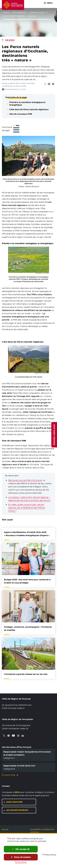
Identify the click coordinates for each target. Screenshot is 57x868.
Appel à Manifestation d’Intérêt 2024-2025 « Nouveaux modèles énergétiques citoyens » (27, 534)
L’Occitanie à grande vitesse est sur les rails (26, 674)
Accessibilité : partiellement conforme (42, 831)
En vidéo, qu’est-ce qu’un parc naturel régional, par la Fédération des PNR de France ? (27, 508)
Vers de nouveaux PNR (21, 114)
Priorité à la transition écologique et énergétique (27, 104)
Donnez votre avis (54, 435)
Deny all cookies (21, 857)
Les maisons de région (17, 810)
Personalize (21, 862)
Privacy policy (49, 855)
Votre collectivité (19, 13)
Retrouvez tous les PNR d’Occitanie (25, 480)
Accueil (6, 13)
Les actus (32, 16)
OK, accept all (21, 849)
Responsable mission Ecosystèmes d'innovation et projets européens (27, 753)
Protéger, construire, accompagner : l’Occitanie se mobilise (28, 629)
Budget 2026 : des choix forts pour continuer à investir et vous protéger (27, 581)
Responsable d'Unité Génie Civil (19, 766)
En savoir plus (9, 775)
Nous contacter (14, 802)
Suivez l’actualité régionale (14, 16)
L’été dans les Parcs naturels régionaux (29, 109)
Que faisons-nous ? (38, 13)
